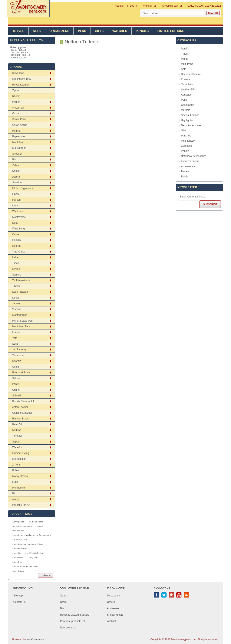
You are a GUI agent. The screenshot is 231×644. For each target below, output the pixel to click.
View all (47, 575)
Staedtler (17, 183)
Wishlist (111, 621)
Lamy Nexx (18, 558)
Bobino (16, 470)
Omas (16, 234)
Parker (16, 102)
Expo (15, 482)
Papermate (18, 136)
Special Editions (190, 115)
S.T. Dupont (19, 148)
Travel (18, 31)
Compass (186, 146)
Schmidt (17, 396)
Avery (15, 499)
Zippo (15, 90)
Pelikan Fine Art (21, 505)
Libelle (16, 194)
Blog (63, 608)
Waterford (18, 447)
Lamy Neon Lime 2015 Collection (28, 553)
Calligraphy (187, 105)
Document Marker (191, 74)
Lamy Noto (33, 558)
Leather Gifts (188, 90)
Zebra (15, 165)
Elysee (16, 269)
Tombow (17, 436)
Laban (16, 257)
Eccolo (16, 332)
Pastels (185, 171)
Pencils (142, 31)
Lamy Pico (17, 562)
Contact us (19, 602)
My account (114, 596)
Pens (82, 31)
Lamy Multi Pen (20, 549)
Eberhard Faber (21, 373)
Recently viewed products (75, 615)
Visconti (17, 309)
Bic (14, 493)
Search (64, 596)
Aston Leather (20, 407)
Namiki (16, 171)
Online (16, 390)
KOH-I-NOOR (20, 292)
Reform (16, 246)
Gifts (99, 31)
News (63, 602)
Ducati (16, 298)
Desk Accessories (191, 125)
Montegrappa (20, 315)
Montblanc (18, 142)
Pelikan (16, 200)
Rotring (16, 131)
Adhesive (186, 95)
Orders (111, 602)
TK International (21, 280)
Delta (15, 223)
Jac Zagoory (19, 350)
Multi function (189, 141)
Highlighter (187, 120)
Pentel (16, 384)
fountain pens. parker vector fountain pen (32, 535)
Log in (133, 6)
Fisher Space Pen (22, 321)
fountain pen (18, 531)
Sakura (16, 378)
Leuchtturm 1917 (22, 79)
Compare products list (73, 621)
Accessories (188, 166)
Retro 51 (17, 424)
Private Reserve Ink (23, 401)
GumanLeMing (21, 453)
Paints (184, 59)
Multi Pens (187, 64)
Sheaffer (17, 154)
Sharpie (16, 361)
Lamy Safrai (18, 571)
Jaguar (16, 303)
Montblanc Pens (21, 326)
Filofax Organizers (22, 188)
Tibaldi (16, 286)
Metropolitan (19, 459)
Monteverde (19, 217)
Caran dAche (20, 125)
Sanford (17, 275)
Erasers (185, 79)
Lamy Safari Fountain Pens (25, 566)
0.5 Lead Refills (36, 522)
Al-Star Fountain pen (22, 526)
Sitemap (18, 596)
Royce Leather (20, 85)
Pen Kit (185, 49)
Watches (120, 31)
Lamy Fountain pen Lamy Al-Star (28, 544)
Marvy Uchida (20, 476)
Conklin (16, 240)
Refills (184, 177)
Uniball (16, 367)
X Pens (16, 465)
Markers (186, 110)
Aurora (16, 177)
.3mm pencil (18, 522)
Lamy (15, 206)
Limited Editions (171, 31)
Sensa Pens (19, 119)
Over (18, 58)
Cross (15, 113)
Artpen (40, 526)
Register (120, 6)
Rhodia (16, 96)
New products (68, 628)
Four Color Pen (19, 540)
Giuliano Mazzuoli (22, 413)
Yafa (15, 338)
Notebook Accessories (194, 156)
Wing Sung (18, 229)
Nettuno (17, 430)
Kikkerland (18, 73)
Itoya (15, 344)
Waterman (18, 108)
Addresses (113, 608)
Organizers (59, 31)
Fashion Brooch (21, 419)
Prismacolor (19, 488)
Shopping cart (115, 615)
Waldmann (18, 211)
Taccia (16, 263)
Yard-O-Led (19, 252)
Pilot (15, 160)
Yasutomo (18, 355)
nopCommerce (35, 640)
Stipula (16, 442)
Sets (37, 31)
